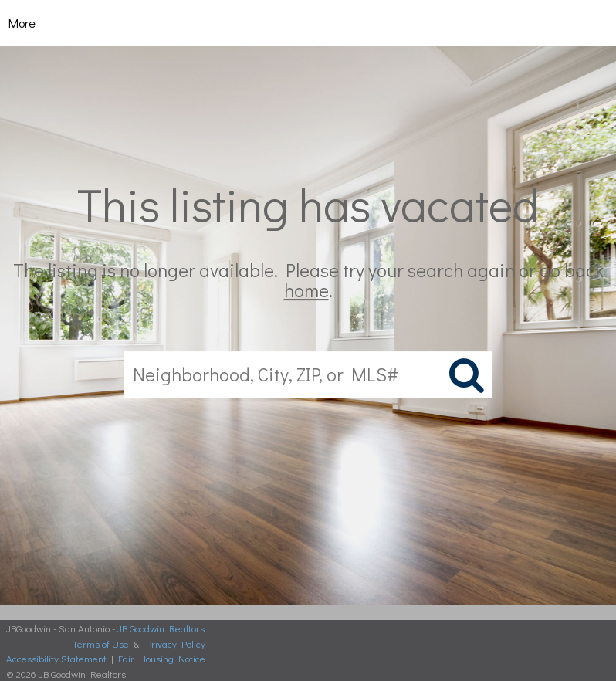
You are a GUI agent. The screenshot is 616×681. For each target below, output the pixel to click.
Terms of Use (101, 644)
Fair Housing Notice (162, 658)
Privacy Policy (176, 644)
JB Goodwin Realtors (161, 628)
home (306, 291)
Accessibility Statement (56, 658)
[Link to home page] (308, 23)
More (22, 23)
